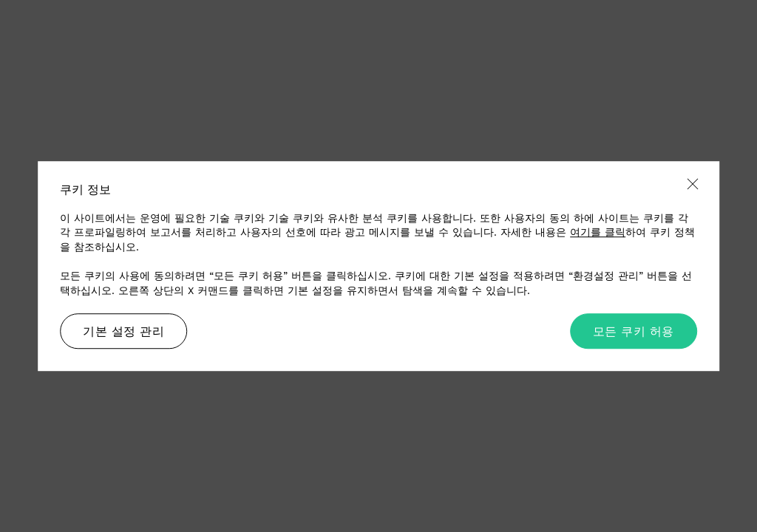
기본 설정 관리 (123, 331)
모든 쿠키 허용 (634, 331)
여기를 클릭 (598, 232)
